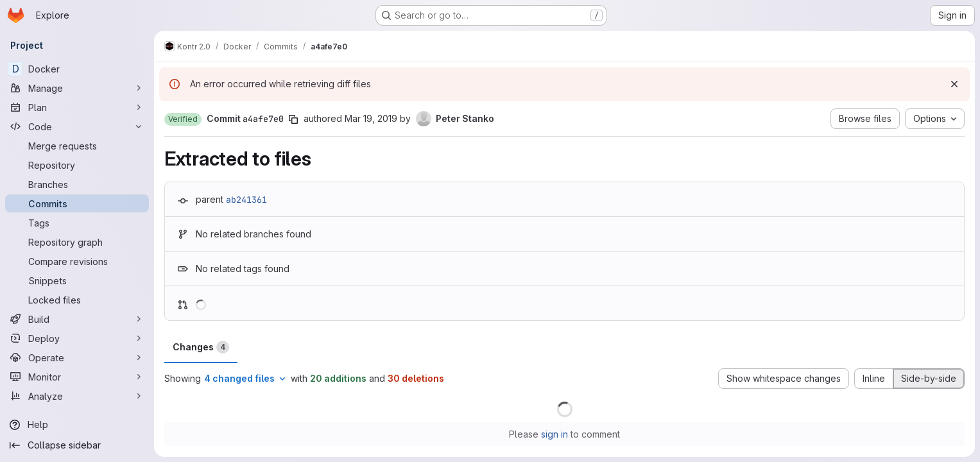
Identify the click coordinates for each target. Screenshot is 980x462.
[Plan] (77, 107)
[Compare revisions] (77, 261)
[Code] (77, 126)
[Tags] (77, 223)
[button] (183, 119)
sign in (554, 434)
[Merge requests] (77, 146)
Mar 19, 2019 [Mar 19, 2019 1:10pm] (371, 118)
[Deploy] (77, 338)
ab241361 (246, 200)
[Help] (77, 425)
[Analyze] (77, 396)
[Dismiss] (954, 84)
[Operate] (77, 357)
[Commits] (77, 203)
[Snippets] (77, 280)
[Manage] (77, 88)
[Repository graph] (77, 242)
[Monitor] (77, 377)
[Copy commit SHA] (293, 119)
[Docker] (77, 69)
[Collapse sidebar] (77, 445)
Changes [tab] (201, 347)
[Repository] (77, 165)
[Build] (77, 319)
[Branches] (77, 184)
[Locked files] (77, 300)
